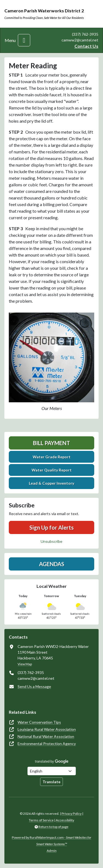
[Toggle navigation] (24, 40)
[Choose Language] (52, 771)
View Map (25, 664)
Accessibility (65, 820)
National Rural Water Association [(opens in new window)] (46, 736)
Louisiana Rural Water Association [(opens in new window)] (47, 729)
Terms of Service (41, 820)
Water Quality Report (52, 470)
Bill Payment (51, 443)
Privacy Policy (72, 814)
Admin (52, 851)
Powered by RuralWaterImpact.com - (51, 841)
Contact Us (86, 46)
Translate (51, 782)
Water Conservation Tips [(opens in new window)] (39, 722)
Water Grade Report (52, 457)
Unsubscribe (51, 541)
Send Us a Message (34, 686)
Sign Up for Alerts (51, 527)
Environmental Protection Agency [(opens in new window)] (47, 744)
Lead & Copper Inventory (51, 483)
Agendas (52, 564)
